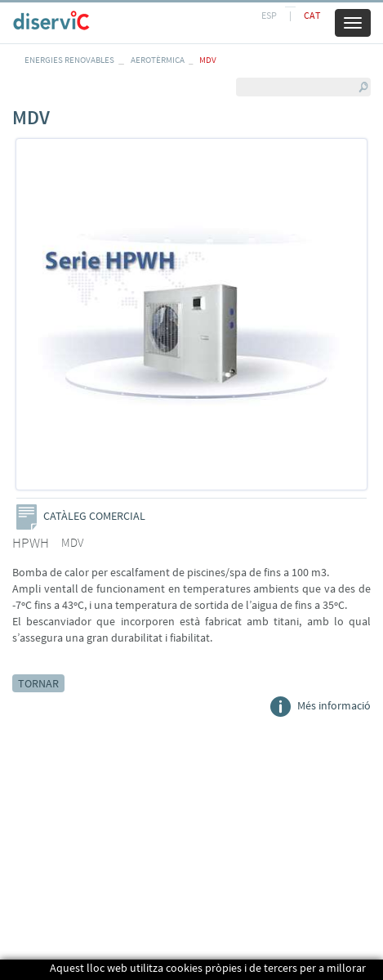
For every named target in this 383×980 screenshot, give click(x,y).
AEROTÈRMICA (158, 60)
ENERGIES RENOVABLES (69, 60)
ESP (269, 15)
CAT (312, 15)
